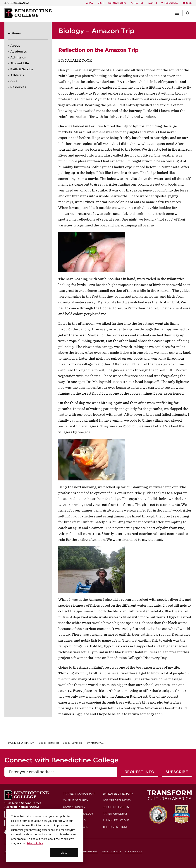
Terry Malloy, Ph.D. (95, 743)
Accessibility (134, 851)
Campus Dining (74, 807)
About (15, 46)
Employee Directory (118, 794)
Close (64, 853)
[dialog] (45, 835)
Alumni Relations (116, 820)
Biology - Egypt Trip (72, 743)
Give (187, 3)
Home (16, 33)
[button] (177, 13)
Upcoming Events (116, 807)
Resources (18, 87)
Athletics (137, 3)
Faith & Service (22, 69)
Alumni (152, 3)
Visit (101, 3)
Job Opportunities (117, 800)
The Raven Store (115, 827)
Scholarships (117, 3)
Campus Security (76, 800)
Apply (90, 3)
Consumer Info (88, 851)
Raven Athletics (115, 814)
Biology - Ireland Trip (49, 743)
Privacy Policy (35, 843)
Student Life (20, 63)
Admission (18, 57)
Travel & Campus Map (79, 794)
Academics (19, 52)
